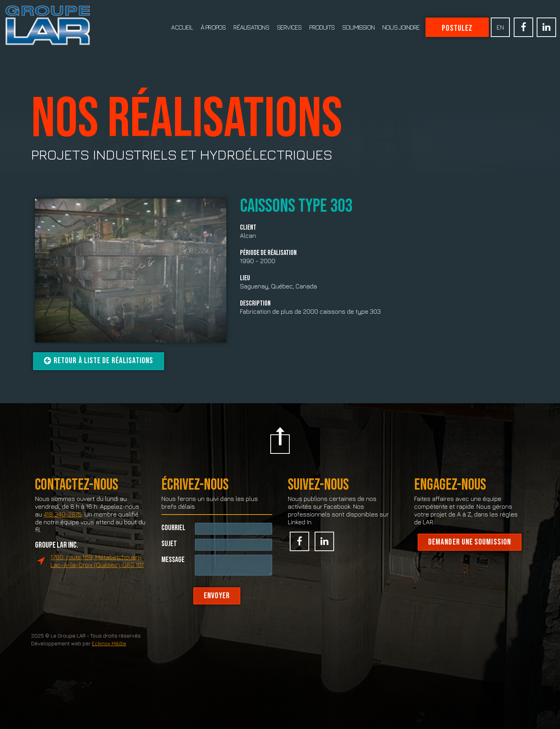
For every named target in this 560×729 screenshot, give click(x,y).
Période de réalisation (268, 253)
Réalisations (251, 27)
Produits (322, 27)
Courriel (173, 539)
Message (173, 571)
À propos (213, 27)
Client (248, 228)
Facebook (523, 27)
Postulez (457, 28)
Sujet (169, 555)
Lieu (245, 278)
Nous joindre (401, 27)
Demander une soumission (470, 554)
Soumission (358, 27)
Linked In (546, 27)
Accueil (182, 27)
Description (255, 304)
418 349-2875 (63, 526)
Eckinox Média (109, 655)
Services (289, 27)
